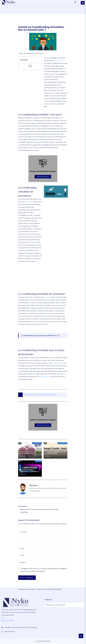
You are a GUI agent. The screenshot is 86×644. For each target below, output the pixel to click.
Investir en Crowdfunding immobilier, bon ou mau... (42, 509)
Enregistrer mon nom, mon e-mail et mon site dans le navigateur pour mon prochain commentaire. (44, 570)
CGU (3, 618)
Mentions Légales (7, 621)
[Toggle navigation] (83, 3)
